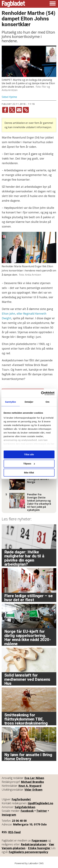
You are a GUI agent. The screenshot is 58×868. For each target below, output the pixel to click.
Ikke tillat (29, 473)
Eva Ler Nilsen (34, 778)
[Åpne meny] (53, 4)
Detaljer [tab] (29, 402)
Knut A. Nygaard (30, 786)
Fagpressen (39, 840)
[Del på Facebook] (5, 110)
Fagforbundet (21, 799)
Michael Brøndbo (32, 782)
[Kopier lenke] (26, 110)
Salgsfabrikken (25, 807)
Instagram (9, 815)
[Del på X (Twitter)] (12, 110)
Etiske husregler (39, 848)
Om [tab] (48, 402)
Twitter (42, 811)
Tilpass (29, 464)
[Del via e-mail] (19, 110)
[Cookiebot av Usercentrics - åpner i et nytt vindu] (41, 393)
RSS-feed (14, 832)
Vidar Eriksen (33, 790)
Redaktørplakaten (34, 844)
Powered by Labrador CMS (29, 863)
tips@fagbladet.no (40, 803)
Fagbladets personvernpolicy (28, 852)
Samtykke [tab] (10, 402)
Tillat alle (29, 454)
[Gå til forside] (13, 4)
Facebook (27, 811)
